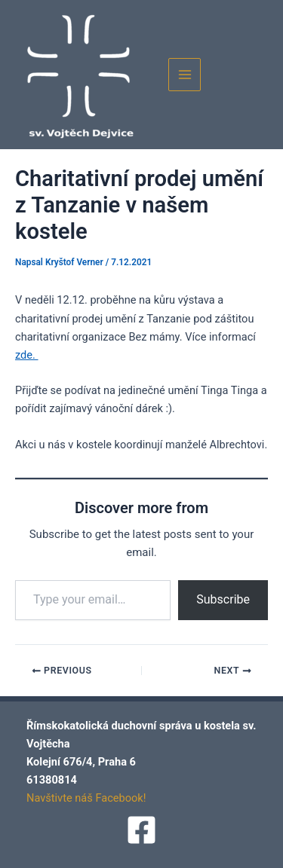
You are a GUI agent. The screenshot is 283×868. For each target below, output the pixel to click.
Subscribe (223, 599)
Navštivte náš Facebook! (86, 798)
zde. (27, 355)
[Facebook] (141, 830)
